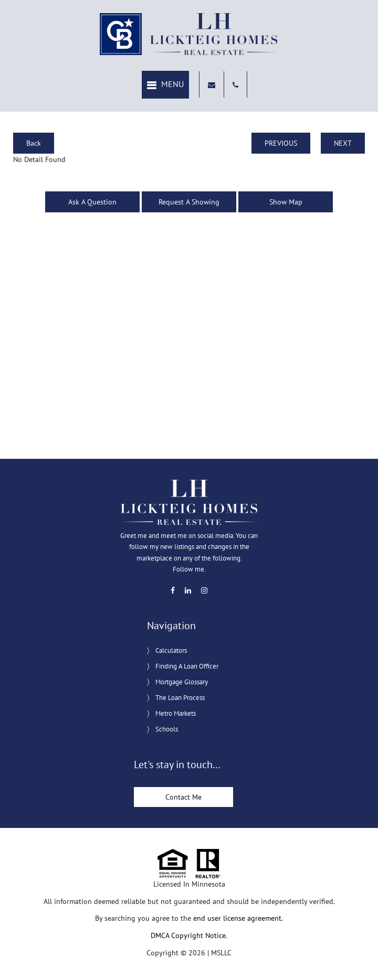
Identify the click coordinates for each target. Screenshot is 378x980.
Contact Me (183, 797)
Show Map (286, 202)
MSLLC (221, 953)
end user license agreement (237, 918)
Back (34, 143)
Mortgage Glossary (182, 682)
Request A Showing (189, 202)
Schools (167, 729)
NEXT (343, 143)
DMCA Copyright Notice (188, 935)
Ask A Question (92, 202)
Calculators (171, 650)
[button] (165, 85)
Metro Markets (176, 713)
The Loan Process (180, 698)
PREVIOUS (281, 143)
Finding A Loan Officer (187, 666)
